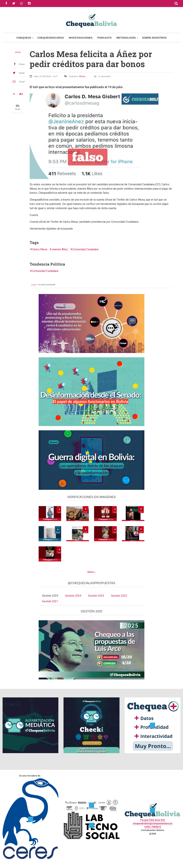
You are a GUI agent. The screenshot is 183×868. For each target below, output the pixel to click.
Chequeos (24, 38)
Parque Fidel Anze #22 (153, 820)
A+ (21, 94)
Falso (83, 76)
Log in (34, 285)
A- (14, 94)
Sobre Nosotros (154, 38)
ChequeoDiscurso (51, 38)
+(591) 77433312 (152, 827)
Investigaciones (81, 38)
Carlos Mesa (40, 249)
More (91, 572)
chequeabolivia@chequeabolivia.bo (153, 823)
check (18, 52)
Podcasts (104, 38)
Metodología (126, 38)
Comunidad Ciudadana (85, 249)
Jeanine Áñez (60, 249)
